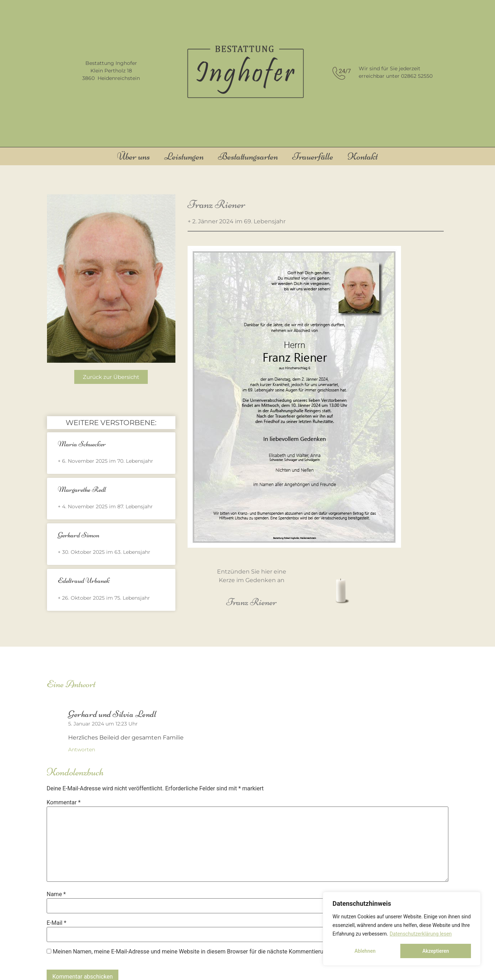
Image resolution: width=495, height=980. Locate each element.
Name (56, 894)
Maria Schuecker (82, 444)
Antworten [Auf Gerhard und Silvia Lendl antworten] (82, 750)
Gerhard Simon (79, 535)
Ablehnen (365, 951)
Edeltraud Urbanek (84, 581)
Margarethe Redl (82, 489)
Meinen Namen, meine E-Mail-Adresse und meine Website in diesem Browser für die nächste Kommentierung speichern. (205, 952)
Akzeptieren (436, 951)
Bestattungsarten (248, 156)
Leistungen (184, 156)
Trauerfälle (313, 156)
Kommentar (64, 803)
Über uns (134, 156)
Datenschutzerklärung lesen (421, 934)
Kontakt (363, 156)
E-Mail (56, 923)
